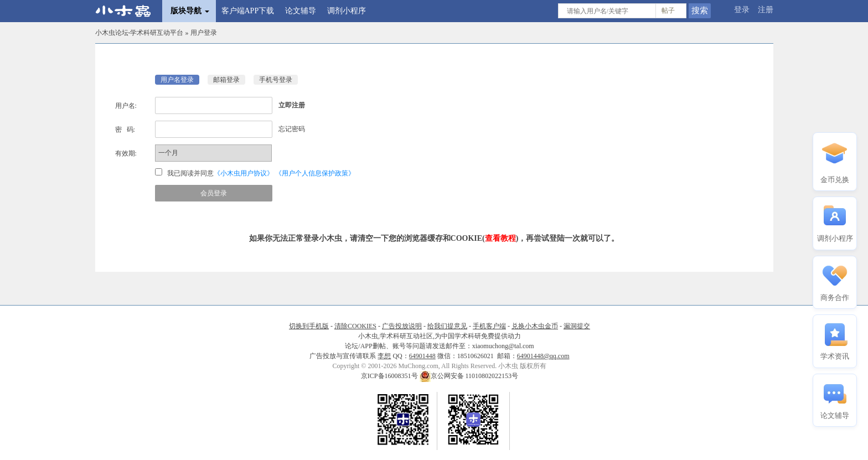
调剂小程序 (347, 11)
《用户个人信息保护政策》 (315, 173)
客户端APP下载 (248, 11)
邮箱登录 (226, 80)
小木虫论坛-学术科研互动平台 (139, 33)
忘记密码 (292, 129)
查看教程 (500, 238)
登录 (742, 10)
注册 (766, 10)
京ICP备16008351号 (390, 376)
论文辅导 (301, 11)
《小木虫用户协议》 (244, 173)
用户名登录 (177, 80)
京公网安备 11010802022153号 (469, 376)
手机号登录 (276, 80)
